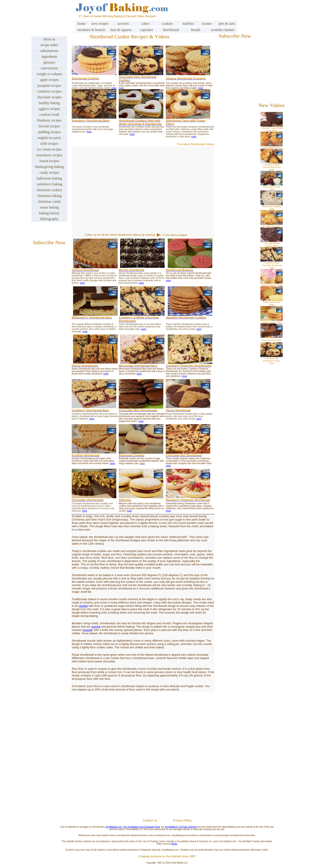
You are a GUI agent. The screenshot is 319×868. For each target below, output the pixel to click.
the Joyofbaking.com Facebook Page (142, 827)
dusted (83, 606)
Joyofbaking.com (114, 827)
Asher (174, 844)
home (82, 24)
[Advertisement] (167, 765)
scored (96, 627)
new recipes (100, 24)
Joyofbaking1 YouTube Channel (181, 827)
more (114, 88)
